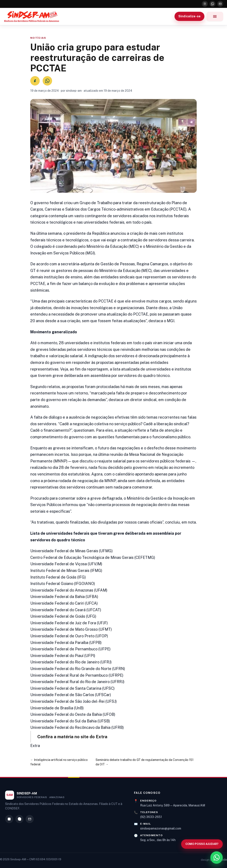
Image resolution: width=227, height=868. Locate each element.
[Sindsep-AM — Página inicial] (32, 16)
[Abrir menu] (215, 16)
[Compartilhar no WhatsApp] (47, 81)
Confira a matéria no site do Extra (72, 737)
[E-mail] (220, 4)
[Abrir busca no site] (202, 844)
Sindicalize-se (189, 16)
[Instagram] (205, 4)
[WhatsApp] (212, 4)
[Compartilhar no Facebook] (35, 81)
